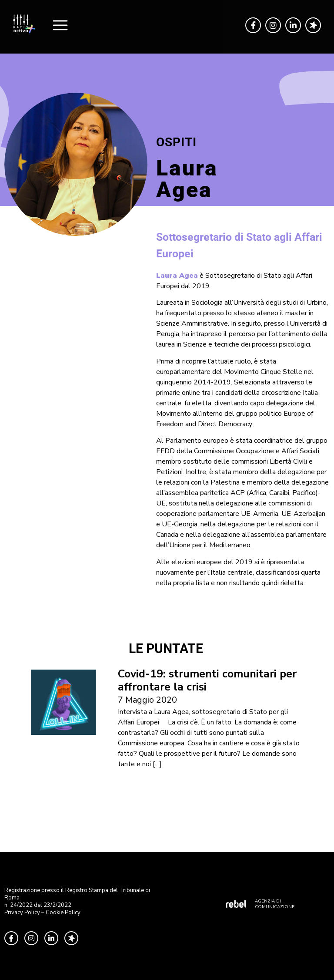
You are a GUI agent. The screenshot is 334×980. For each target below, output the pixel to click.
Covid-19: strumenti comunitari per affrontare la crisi (207, 680)
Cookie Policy (63, 913)
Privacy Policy (22, 913)
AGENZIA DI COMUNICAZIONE (275, 904)
